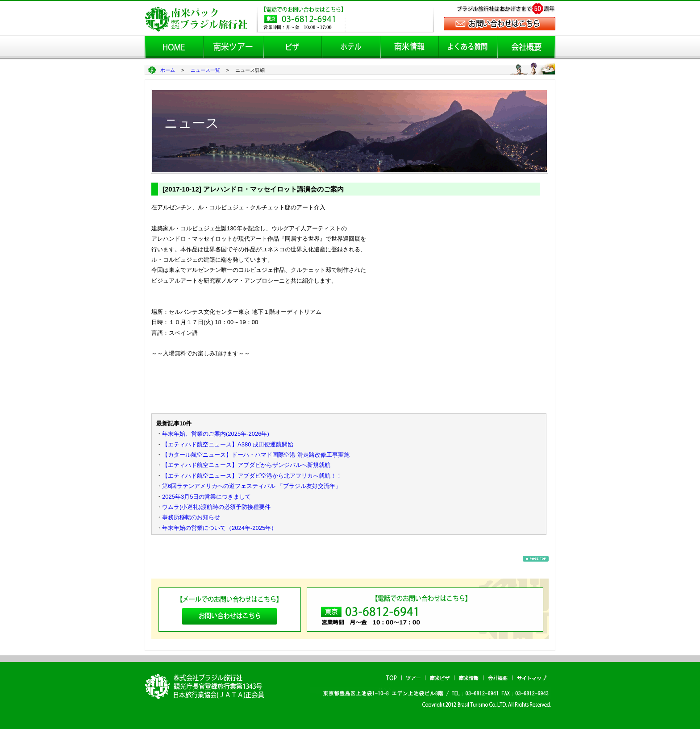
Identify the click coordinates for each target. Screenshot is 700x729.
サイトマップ (532, 678)
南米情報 (469, 678)
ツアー (413, 678)
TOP (392, 678)
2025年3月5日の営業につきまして (206, 497)
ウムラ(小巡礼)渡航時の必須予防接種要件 (216, 507)
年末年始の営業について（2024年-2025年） (219, 528)
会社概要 (498, 678)
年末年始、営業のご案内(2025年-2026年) (216, 434)
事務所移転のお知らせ (191, 517)
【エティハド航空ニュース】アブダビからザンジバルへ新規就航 (246, 465)
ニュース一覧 (205, 70)
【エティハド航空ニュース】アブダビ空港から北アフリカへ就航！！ (252, 476)
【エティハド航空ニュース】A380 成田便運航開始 (228, 444)
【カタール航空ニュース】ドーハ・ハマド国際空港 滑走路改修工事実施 (256, 455)
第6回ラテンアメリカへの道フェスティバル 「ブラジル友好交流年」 (252, 486)
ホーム (168, 70)
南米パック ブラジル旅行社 (208, 686)
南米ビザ (440, 678)
